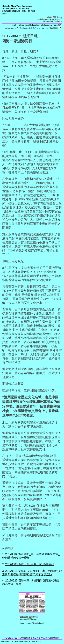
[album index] (24, 25)
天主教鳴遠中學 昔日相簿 (30, 28)
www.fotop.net (11, 28)
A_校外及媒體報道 (51, 28)
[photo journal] (47, 25)
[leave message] (27, 623)
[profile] (15, 25)
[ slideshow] (35, 25)
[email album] (38, 623)
